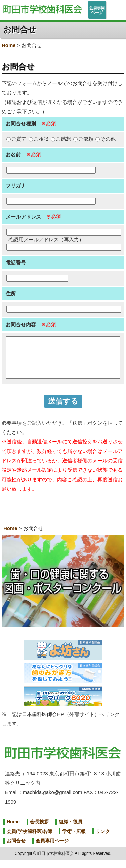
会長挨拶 (39, 830)
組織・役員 (71, 830)
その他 (106, 139)
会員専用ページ (52, 849)
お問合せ (16, 849)
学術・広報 (74, 839)
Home (9, 45)
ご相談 (39, 139)
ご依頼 (83, 139)
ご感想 (61, 139)
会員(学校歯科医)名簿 (29, 839)
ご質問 (16, 139)
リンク (103, 839)
